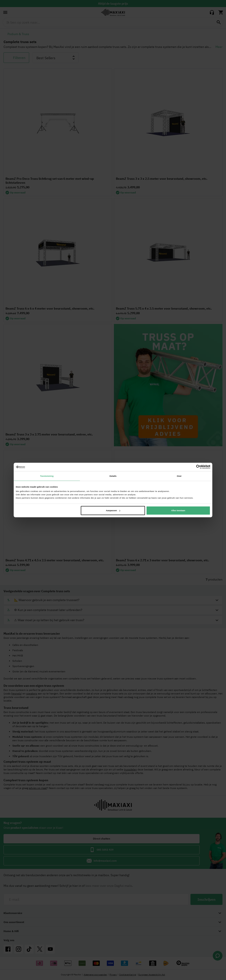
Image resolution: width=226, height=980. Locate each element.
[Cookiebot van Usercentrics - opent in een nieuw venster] (191, 467)
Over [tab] (179, 476)
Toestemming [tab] (47, 476)
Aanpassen (113, 511)
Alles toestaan (178, 511)
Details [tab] (113, 476)
